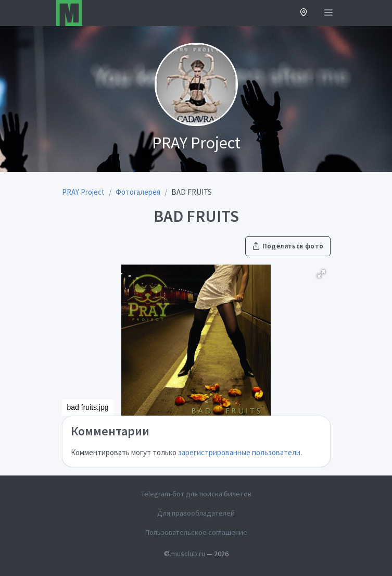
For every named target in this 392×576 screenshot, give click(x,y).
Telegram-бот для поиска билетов (196, 494)
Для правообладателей (196, 513)
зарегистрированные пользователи (239, 452)
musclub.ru (188, 554)
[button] (304, 13)
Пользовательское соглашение (196, 532)
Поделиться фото (288, 246)
